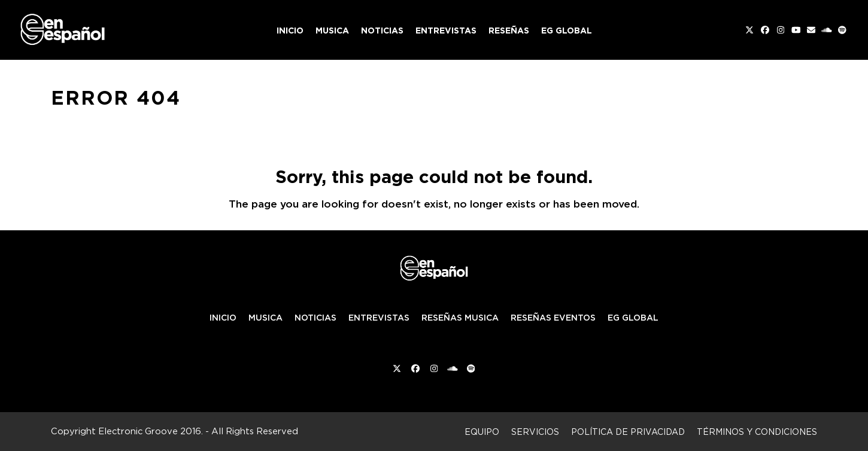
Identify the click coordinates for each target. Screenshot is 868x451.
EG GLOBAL (633, 318)
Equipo (482, 432)
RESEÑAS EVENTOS (553, 318)
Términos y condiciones (757, 432)
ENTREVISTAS (379, 318)
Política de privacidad (628, 432)
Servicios (535, 432)
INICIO (223, 318)
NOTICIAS (315, 318)
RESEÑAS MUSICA (460, 318)
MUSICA (265, 318)
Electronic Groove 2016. (151, 431)
